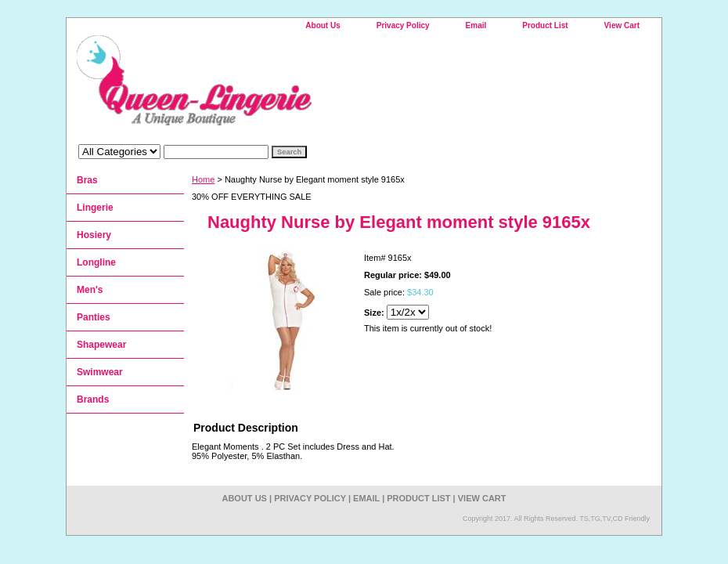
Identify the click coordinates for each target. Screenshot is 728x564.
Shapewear (101, 345)
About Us (323, 25)
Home (203, 179)
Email (476, 25)
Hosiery (94, 235)
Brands (93, 399)
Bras (87, 180)
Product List (545, 25)
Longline (96, 262)
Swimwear (100, 372)
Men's (90, 290)
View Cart (622, 25)
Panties (94, 317)
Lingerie (95, 208)
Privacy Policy (403, 25)
